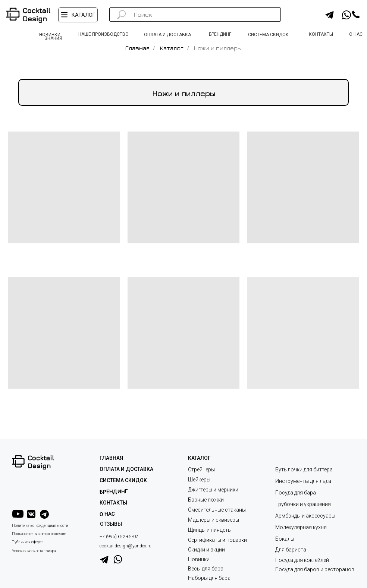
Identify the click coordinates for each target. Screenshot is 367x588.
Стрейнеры (201, 470)
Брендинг (114, 491)
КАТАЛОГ (199, 458)
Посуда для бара (296, 493)
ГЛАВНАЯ (111, 458)
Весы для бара (206, 569)
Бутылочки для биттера (304, 470)
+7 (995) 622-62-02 (119, 537)
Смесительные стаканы (217, 510)
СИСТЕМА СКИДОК (123, 480)
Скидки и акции (206, 550)
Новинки (199, 559)
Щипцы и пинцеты (210, 530)
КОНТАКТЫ (113, 503)
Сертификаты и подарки (217, 540)
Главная (137, 48)
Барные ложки (206, 500)
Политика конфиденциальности (40, 526)
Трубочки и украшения (303, 504)
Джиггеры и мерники (213, 490)
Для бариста (291, 550)
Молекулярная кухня (301, 527)
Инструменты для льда (303, 481)
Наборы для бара (209, 578)
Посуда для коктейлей (302, 560)
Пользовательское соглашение (39, 534)
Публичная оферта (28, 542)
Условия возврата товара (34, 551)
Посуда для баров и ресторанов (315, 569)
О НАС (107, 514)
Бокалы (285, 539)
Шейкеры (199, 480)
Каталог (172, 48)
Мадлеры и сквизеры (214, 520)
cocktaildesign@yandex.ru (126, 546)
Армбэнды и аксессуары (305, 516)
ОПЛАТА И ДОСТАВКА (126, 469)
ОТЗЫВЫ (111, 524)
